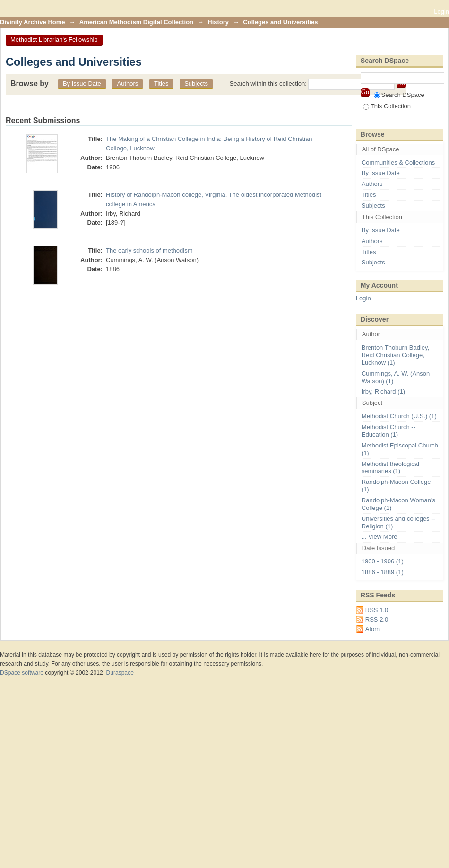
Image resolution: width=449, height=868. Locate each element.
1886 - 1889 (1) (383, 572)
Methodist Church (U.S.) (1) (399, 416)
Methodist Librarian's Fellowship (54, 39)
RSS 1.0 (377, 610)
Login (441, 12)
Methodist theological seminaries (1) (390, 468)
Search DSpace (399, 95)
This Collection (387, 106)
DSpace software (22, 673)
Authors (127, 83)
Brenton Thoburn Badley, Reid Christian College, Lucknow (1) (395, 355)
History (218, 22)
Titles (161, 83)
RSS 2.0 (377, 619)
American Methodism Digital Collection (136, 22)
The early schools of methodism (149, 250)
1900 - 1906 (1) (383, 561)
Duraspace (120, 673)
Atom (372, 629)
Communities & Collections (398, 162)
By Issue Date (82, 83)
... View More (380, 537)
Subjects (196, 83)
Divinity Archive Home (33, 22)
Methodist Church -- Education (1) (389, 431)
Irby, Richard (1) (383, 391)
